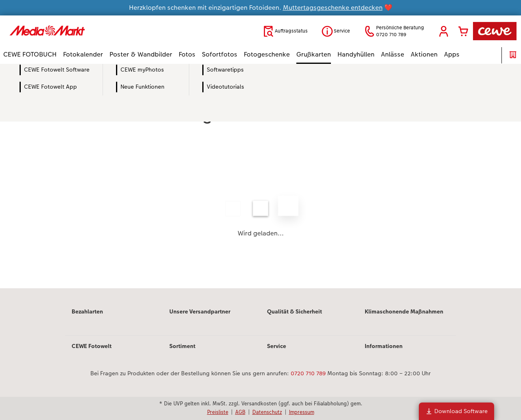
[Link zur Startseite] (83, 31)
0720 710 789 (308, 373)
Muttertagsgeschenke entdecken (333, 8)
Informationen (384, 346)
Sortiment (182, 346)
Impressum (302, 412)
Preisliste (218, 412)
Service (277, 346)
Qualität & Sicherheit (294, 311)
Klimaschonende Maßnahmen (404, 311)
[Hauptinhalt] (260, 187)
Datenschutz (267, 412)
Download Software (456, 411)
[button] (444, 31)
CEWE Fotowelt (92, 346)
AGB (240, 412)
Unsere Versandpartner (200, 311)
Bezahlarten (87, 311)
